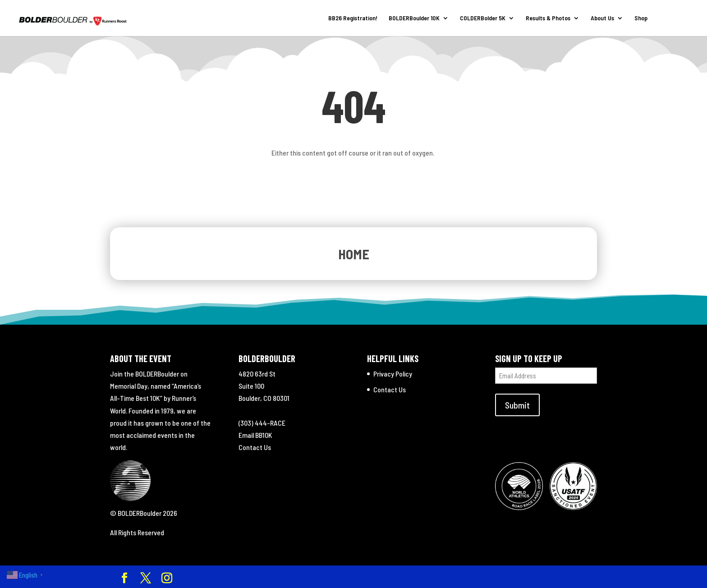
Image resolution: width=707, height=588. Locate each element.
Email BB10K (255, 435)
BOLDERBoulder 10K (414, 18)
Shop (641, 18)
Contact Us (255, 447)
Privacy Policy (393, 374)
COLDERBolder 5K (483, 18)
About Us (602, 18)
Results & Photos (548, 18)
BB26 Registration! (353, 18)
